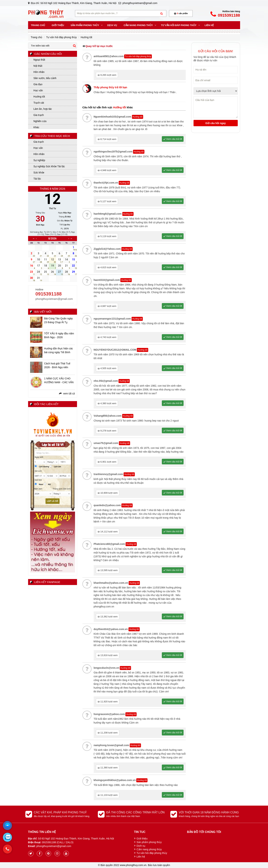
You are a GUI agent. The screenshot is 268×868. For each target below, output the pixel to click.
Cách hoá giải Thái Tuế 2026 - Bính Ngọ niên (57, 365)
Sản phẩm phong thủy (149, 842)
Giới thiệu (142, 839)
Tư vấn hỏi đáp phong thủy (152, 853)
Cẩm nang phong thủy (149, 849)
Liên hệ (141, 857)
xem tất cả (67, 393)
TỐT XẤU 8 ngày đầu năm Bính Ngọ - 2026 (59, 335)
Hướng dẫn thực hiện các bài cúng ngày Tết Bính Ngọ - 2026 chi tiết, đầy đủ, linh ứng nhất (60, 351)
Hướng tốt (142, 350)
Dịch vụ (141, 846)
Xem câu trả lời (173, 337)
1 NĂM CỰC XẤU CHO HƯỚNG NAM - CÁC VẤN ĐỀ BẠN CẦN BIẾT (59, 381)
